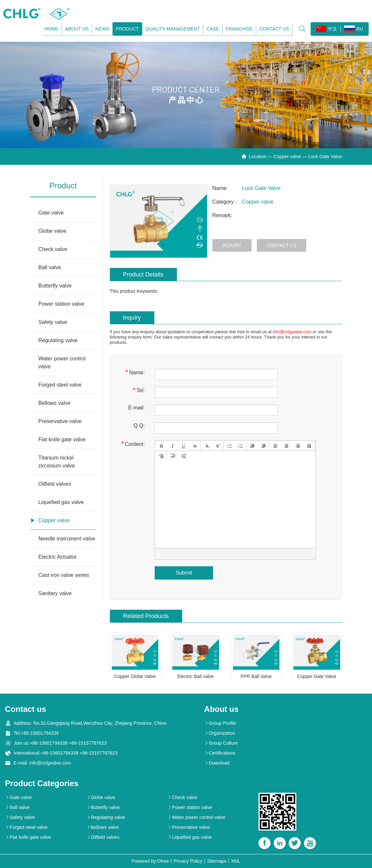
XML (236, 861)
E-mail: (136, 408)
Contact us (274, 29)
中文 (327, 29)
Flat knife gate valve (62, 439)
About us (77, 29)
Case (213, 29)
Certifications (220, 753)
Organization (220, 733)
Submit (184, 573)
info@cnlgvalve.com (292, 332)
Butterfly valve (55, 286)
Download (217, 763)
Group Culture (221, 743)
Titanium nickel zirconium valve (57, 462)
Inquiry (232, 245)
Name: (135, 372)
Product (127, 29)
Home (51, 29)
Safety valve (53, 322)
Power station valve (62, 304)
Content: (133, 444)
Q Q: (139, 426)
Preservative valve (60, 421)
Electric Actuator (58, 557)
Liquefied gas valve (61, 502)
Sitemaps (217, 861)
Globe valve (53, 231)
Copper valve (288, 156)
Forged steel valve (60, 385)
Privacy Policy (188, 861)
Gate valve (51, 213)
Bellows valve (55, 403)
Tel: (139, 390)
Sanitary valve (55, 593)
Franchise (239, 29)
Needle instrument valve (67, 539)
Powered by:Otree (150, 861)
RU (354, 29)
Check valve (53, 249)
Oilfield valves (55, 484)
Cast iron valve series (64, 575)
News (102, 29)
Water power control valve (62, 363)
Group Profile (220, 723)
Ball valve (50, 267)
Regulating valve (58, 340)
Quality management (173, 29)
